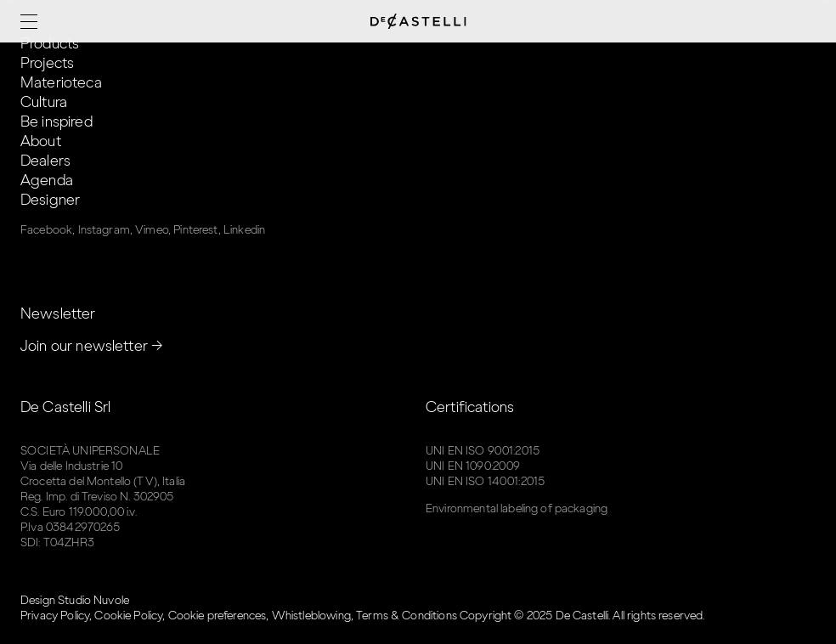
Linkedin (244, 230)
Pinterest (195, 230)
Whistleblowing (311, 616)
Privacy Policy (55, 616)
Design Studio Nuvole (75, 600)
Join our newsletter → (92, 346)
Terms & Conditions (407, 616)
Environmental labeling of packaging (517, 508)
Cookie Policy (128, 616)
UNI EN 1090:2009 (473, 466)
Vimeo (152, 230)
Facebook (46, 230)
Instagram (104, 230)
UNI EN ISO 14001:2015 (485, 481)
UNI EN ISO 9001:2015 (483, 451)
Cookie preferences (217, 616)
